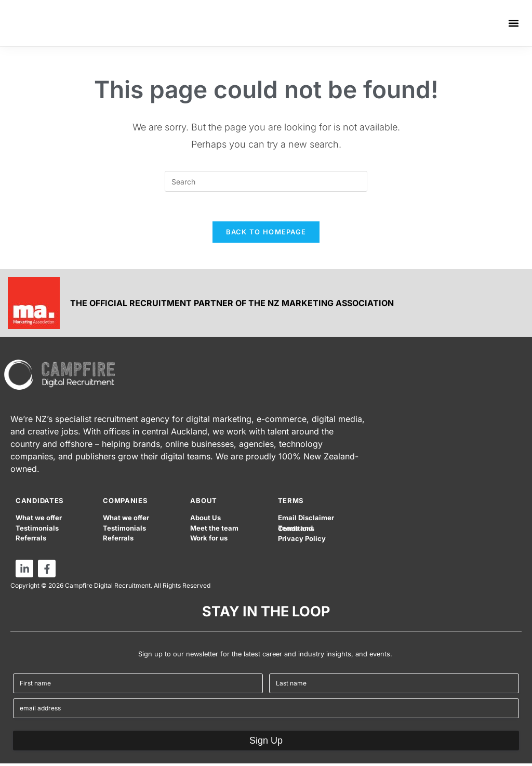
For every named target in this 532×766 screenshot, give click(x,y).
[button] (514, 23)
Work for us (209, 540)
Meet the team (214, 530)
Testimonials (37, 530)
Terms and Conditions (296, 531)
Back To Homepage (266, 234)
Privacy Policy (302, 541)
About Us (205, 520)
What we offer (39, 520)
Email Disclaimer (306, 520)
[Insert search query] (266, 181)
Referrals (31, 540)
